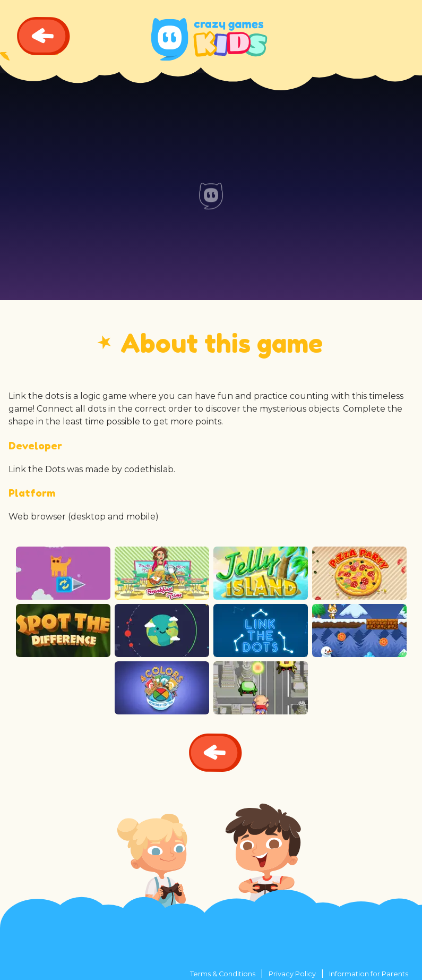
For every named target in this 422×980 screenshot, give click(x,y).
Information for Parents (369, 974)
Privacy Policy (292, 974)
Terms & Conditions (223, 974)
